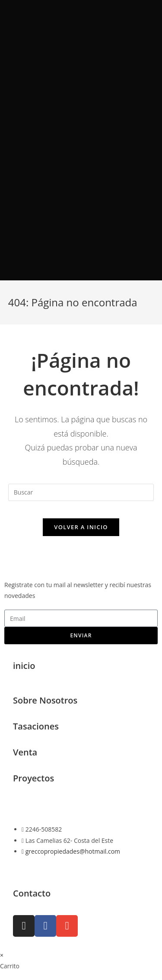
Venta (25, 752)
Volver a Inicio (81, 527)
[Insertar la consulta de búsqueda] (81, 492)
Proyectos (33, 778)
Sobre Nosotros (45, 700)
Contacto (32, 893)
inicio (24, 666)
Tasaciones (36, 726)
